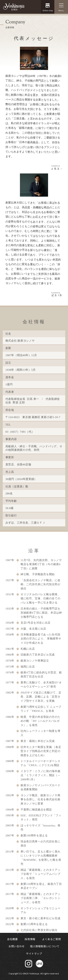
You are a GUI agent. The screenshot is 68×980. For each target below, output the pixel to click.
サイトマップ (34, 954)
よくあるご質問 (51, 939)
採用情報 (30, 939)
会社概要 (12, 939)
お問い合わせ (17, 946)
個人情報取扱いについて (45, 946)
